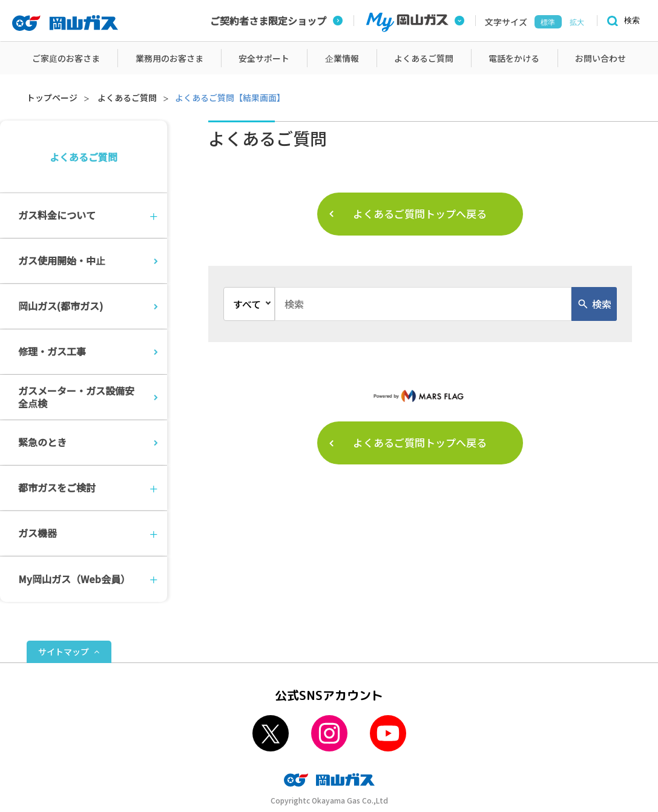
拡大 (577, 22)
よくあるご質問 (127, 97)
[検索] (622, 21)
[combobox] (423, 304)
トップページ (52, 97)
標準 (548, 22)
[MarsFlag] (420, 395)
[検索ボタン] (594, 304)
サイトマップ (64, 652)
